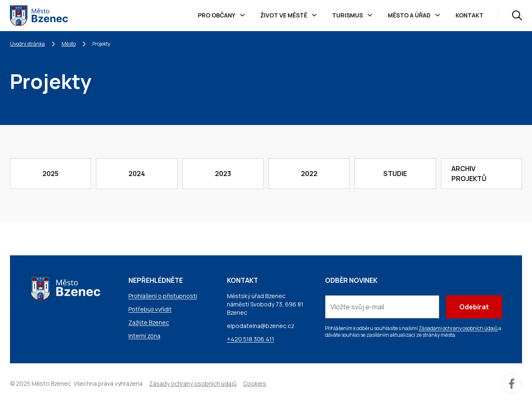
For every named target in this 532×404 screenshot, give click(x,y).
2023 (223, 174)
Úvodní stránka (27, 44)
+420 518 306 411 (251, 339)
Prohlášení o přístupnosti (163, 296)
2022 (309, 174)
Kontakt (469, 15)
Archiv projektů (469, 174)
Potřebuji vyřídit (150, 309)
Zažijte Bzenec (149, 322)
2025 (50, 174)
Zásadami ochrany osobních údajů (458, 328)
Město (69, 44)
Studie (395, 174)
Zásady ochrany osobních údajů (193, 383)
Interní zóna (144, 336)
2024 (137, 174)
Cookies (255, 383)
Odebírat (474, 307)
